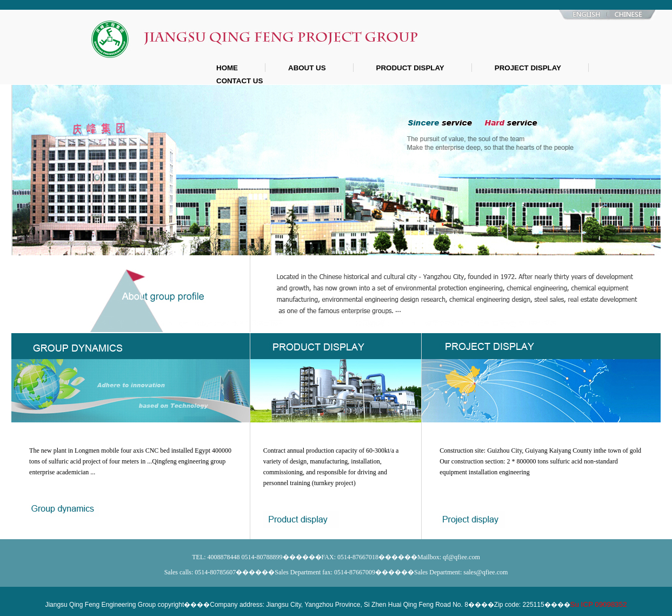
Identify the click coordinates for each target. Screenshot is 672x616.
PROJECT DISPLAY (528, 68)
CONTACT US (239, 81)
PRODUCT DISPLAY (410, 68)
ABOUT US (307, 68)
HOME (227, 68)
